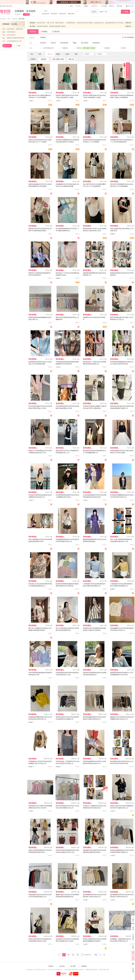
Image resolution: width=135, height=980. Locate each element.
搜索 (126, 12)
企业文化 (62, 966)
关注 (27, 14)
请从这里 (6, 6)
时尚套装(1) (96, 43)
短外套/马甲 (19, 29)
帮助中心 (112, 6)
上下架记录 (56, 32)
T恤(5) (75, 43)
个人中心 (78, 6)
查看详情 (129, 23)
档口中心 (95, 6)
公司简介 (51, 966)
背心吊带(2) (85, 43)
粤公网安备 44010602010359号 (74, 970)
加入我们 (73, 966)
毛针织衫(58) (64, 43)
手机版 (104, 6)
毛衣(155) (43, 43)
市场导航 (14, 19)
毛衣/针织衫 (11, 29)
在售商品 (33, 32)
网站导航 (120, 6)
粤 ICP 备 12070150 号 (55, 970)
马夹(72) (53, 43)
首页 (71, 6)
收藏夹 (87, 6)
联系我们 (84, 966)
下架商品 (44, 32)
